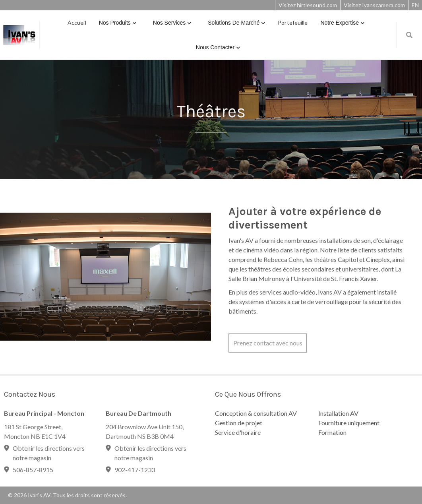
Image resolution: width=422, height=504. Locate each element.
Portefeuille (293, 22)
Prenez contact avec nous (268, 343)
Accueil (77, 22)
